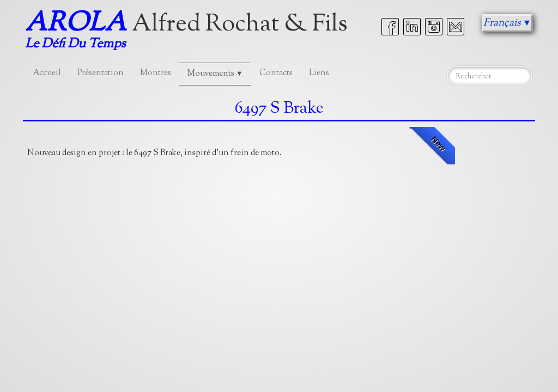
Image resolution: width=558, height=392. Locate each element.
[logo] (190, 32)
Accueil (47, 73)
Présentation (101, 73)
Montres (156, 73)
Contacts (276, 73)
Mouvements (215, 74)
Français (507, 23)
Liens (319, 73)
